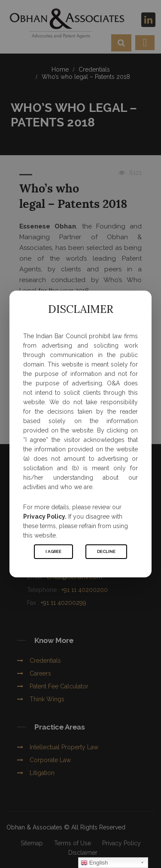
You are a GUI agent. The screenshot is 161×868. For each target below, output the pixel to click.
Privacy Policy (44, 517)
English (94, 863)
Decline (106, 551)
